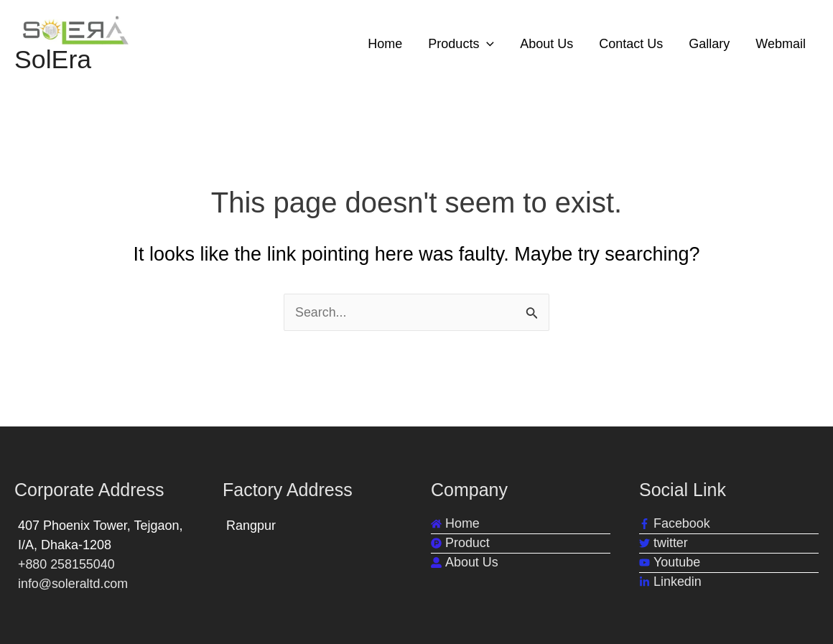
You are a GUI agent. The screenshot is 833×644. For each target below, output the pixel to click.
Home (385, 44)
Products (461, 44)
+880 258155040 (67, 564)
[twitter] (664, 543)
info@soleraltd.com (73, 584)
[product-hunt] (460, 543)
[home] (455, 524)
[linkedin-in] (670, 582)
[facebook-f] (675, 524)
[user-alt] (465, 563)
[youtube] (670, 563)
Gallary (709, 44)
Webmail (781, 44)
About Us (546, 44)
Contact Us (631, 44)
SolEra (53, 60)
